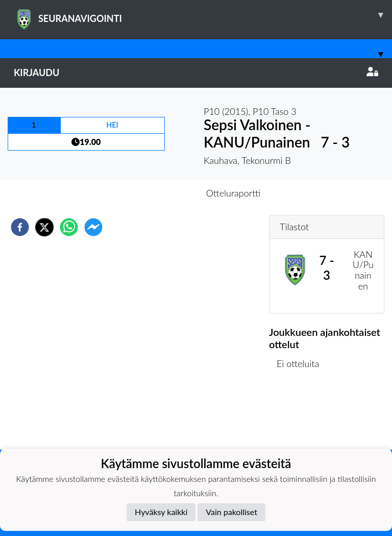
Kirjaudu (196, 72)
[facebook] (20, 227)
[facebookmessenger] (93, 227)
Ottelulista (302, 415)
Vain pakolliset (231, 512)
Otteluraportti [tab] (234, 193)
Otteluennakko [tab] (161, 193)
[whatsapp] (69, 227)
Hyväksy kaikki (161, 512)
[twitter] (44, 227)
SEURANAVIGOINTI (203, 15)
